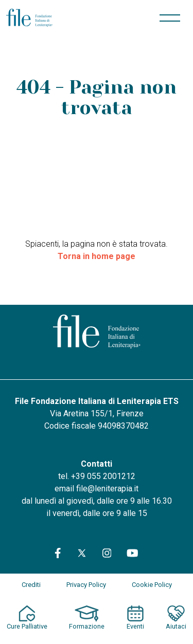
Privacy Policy (86, 585)
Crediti (31, 585)
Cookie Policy (152, 585)
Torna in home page (97, 256)
